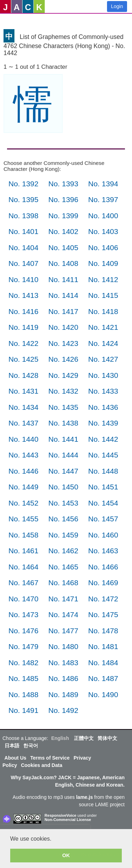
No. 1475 (103, 615)
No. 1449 (23, 487)
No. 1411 (63, 279)
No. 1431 (23, 391)
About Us (15, 758)
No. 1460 (103, 535)
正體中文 (84, 738)
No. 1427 (103, 359)
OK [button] (66, 855)
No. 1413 (23, 295)
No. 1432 (63, 391)
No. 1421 (103, 327)
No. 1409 (103, 263)
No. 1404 (23, 248)
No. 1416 (23, 311)
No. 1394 (103, 184)
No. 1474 (63, 615)
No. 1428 (23, 375)
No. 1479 (23, 646)
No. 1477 (63, 631)
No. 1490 (103, 695)
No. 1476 (23, 631)
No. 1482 (23, 663)
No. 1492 (63, 710)
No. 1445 (103, 455)
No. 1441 (63, 439)
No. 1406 (103, 248)
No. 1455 (23, 519)
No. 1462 (63, 551)
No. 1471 (63, 599)
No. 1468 (63, 583)
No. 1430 (103, 375)
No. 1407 (23, 263)
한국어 (31, 746)
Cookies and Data (41, 765)
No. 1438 (63, 423)
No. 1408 (63, 263)
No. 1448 (103, 471)
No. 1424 (103, 343)
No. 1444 (63, 455)
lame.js (84, 797)
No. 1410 (23, 279)
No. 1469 (103, 583)
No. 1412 (103, 279)
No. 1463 (103, 551)
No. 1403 (103, 231)
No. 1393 (63, 184)
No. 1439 (103, 423)
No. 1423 (63, 343)
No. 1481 (103, 646)
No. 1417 (63, 311)
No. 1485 (23, 678)
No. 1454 (103, 503)
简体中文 (107, 738)
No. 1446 (23, 471)
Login (117, 6)
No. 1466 (103, 567)
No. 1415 (103, 295)
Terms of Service (50, 758)
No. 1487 (103, 678)
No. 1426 (63, 359)
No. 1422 (23, 343)
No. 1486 (63, 678)
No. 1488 (23, 695)
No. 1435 (63, 407)
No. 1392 (23, 184)
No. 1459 (63, 535)
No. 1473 (23, 615)
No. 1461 (23, 551)
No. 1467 (23, 583)
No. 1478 (103, 631)
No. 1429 (63, 375)
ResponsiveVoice (61, 815)
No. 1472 (103, 599)
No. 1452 (23, 503)
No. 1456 (63, 519)
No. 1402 (63, 231)
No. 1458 (23, 535)
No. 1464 (23, 567)
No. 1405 (63, 248)
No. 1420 (63, 327)
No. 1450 (63, 487)
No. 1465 (63, 567)
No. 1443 (23, 455)
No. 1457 (103, 519)
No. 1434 (23, 407)
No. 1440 (23, 439)
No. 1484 (103, 663)
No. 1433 (103, 391)
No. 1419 (23, 327)
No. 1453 (63, 503)
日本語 (12, 746)
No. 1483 (63, 663)
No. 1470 (23, 599)
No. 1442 (103, 439)
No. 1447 (63, 471)
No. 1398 (23, 216)
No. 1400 (103, 216)
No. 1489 (63, 695)
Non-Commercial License (68, 820)
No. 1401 (23, 231)
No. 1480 (63, 646)
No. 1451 (103, 487)
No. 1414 (63, 295)
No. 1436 (103, 407)
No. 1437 (23, 423)
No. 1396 (63, 199)
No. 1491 (23, 710)
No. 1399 (63, 216)
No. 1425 (23, 359)
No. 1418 (103, 311)
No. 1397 (103, 199)
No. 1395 (23, 199)
